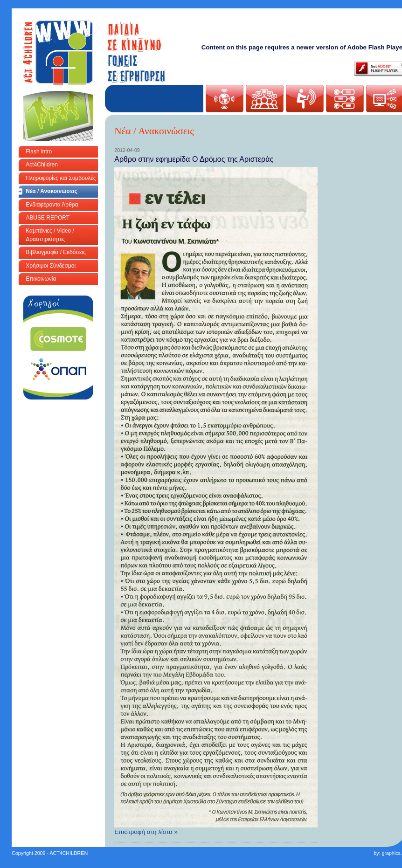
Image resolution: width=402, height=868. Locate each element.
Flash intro (39, 152)
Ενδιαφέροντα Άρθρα (52, 205)
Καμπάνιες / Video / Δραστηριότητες (50, 235)
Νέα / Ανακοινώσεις (52, 191)
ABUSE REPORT (48, 218)
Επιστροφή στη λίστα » (146, 832)
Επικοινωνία (41, 279)
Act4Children (42, 165)
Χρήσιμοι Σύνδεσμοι (51, 266)
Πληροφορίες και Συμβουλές (61, 178)
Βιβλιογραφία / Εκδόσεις (55, 252)
